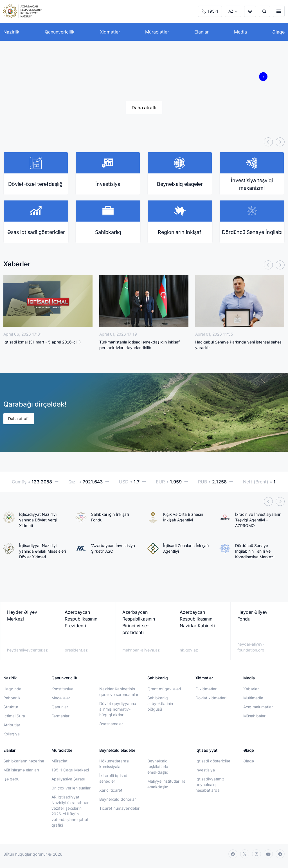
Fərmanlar (60, 716)
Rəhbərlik (12, 698)
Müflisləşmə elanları (21, 770)
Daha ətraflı (144, 108)
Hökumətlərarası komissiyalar (114, 764)
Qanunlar (60, 707)
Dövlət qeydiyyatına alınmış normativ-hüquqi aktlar (118, 709)
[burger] (279, 11)
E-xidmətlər (206, 689)
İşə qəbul (12, 779)
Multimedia (253, 698)
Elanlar (202, 32)
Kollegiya (12, 734)
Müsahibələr (254, 716)
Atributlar (12, 725)
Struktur (11, 707)
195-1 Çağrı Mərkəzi (70, 770)
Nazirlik (11, 32)
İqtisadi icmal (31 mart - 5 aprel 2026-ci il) (42, 342)
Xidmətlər (110, 32)
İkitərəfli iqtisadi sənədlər (114, 778)
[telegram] (280, 854)
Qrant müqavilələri (164, 689)
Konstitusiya (62, 689)
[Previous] (268, 142)
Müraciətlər (157, 32)
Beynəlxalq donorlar (118, 799)
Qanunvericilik (60, 32)
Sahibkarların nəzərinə (24, 761)
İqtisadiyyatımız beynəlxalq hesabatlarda (210, 785)
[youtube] (268, 854)
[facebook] (233, 854)
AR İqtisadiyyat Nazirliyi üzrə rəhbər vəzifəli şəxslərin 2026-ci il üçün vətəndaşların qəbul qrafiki (70, 811)
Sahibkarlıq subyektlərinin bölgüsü (160, 703)
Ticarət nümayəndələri (120, 808)
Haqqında (12, 689)
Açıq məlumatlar (258, 707)
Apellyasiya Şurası (68, 779)
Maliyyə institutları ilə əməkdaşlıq (166, 784)
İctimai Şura (14, 716)
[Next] (280, 142)
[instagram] (256, 854)
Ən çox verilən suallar (71, 788)
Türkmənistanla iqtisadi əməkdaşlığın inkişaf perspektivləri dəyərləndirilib (139, 345)
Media (240, 32)
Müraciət (59, 761)
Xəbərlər (251, 689)
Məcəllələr (61, 698)
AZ (231, 11)
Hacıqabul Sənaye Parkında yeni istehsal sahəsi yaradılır (239, 345)
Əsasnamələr (111, 724)
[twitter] (245, 854)
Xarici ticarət (111, 790)
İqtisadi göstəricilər (213, 761)
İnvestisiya (205, 770)
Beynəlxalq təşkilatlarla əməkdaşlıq (158, 767)
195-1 (210, 11)
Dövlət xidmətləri (211, 698)
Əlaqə (278, 32)
